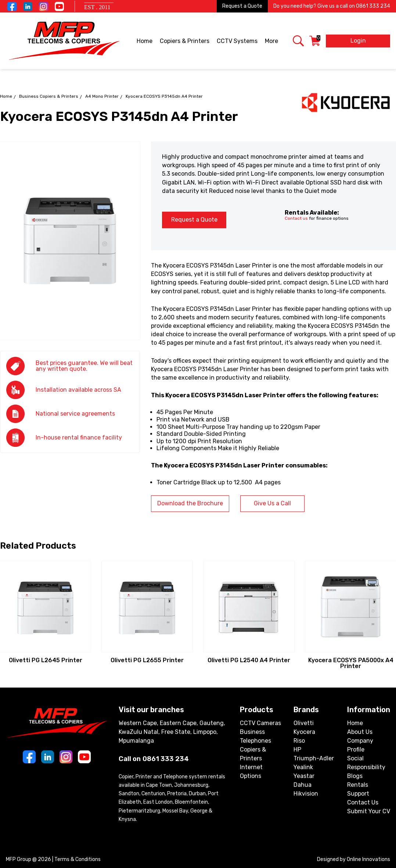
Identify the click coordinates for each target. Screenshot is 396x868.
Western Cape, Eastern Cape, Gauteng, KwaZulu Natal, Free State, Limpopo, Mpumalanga (172, 732)
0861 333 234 (373, 6)
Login (358, 41)
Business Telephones (255, 736)
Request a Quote (242, 6)
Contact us (296, 218)
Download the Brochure (190, 503)
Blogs (355, 776)
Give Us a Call (272, 503)
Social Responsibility (366, 763)
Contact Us (363, 802)
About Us (360, 732)
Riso (299, 741)
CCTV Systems (238, 42)
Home (145, 41)
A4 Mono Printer (102, 96)
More (272, 42)
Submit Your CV (369, 811)
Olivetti (304, 723)
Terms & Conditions (78, 859)
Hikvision (306, 794)
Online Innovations (368, 859)
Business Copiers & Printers (49, 96)
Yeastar (304, 776)
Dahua (303, 785)
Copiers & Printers (185, 42)
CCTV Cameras (260, 723)
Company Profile (360, 745)
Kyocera (304, 732)
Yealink (303, 767)
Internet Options (251, 772)
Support (358, 794)
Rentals (358, 785)
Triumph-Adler (314, 758)
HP (297, 749)
